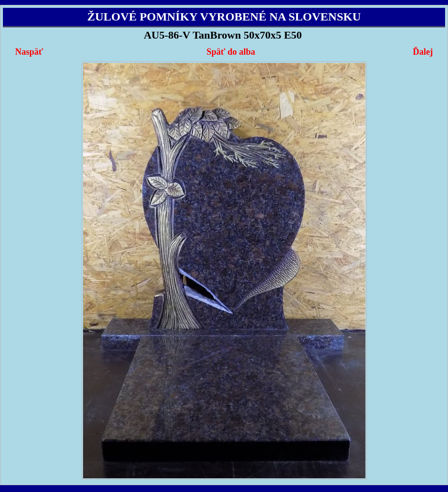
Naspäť (29, 52)
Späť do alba (231, 52)
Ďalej (423, 52)
